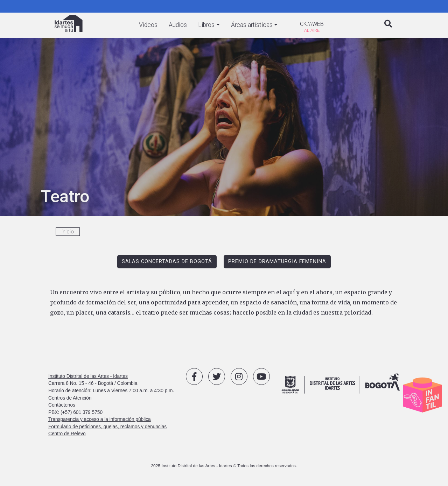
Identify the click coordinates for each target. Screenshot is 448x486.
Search (388, 31)
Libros (206, 25)
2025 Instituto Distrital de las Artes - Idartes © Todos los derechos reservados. (224, 466)
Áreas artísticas (252, 25)
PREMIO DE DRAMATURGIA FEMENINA (277, 262)
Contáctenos (62, 405)
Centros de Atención (70, 398)
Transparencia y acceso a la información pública (100, 419)
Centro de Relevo (67, 434)
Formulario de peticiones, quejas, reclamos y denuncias (107, 427)
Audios (178, 25)
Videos (148, 25)
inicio (68, 232)
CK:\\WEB (312, 24)
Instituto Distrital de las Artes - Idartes (88, 376)
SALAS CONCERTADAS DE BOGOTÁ (167, 262)
